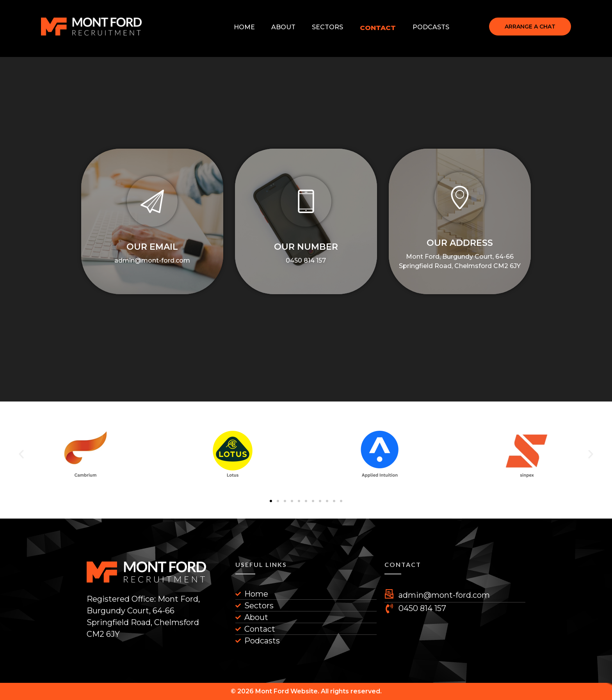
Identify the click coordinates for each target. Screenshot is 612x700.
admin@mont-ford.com (152, 260)
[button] (271, 501)
